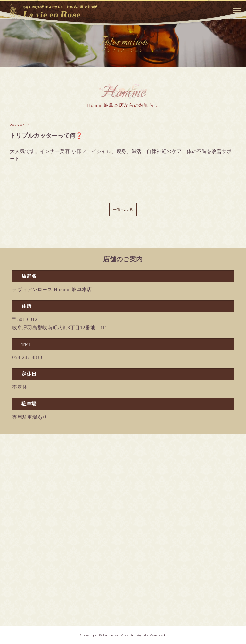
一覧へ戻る (123, 210)
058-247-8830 (27, 357)
